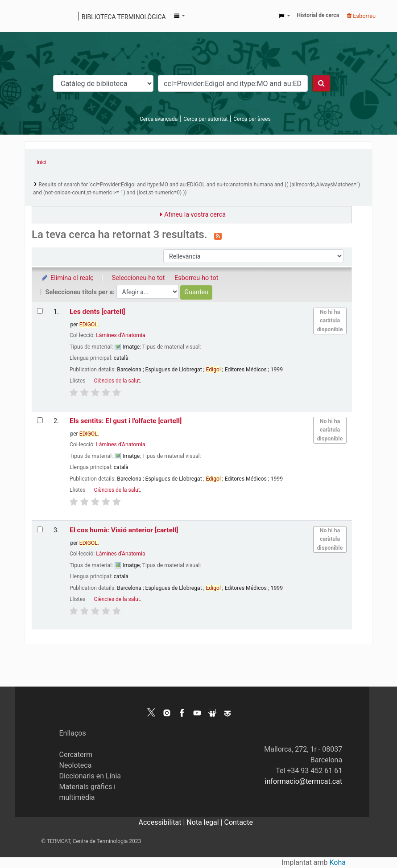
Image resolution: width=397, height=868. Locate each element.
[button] (179, 16)
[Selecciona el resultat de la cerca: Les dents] (40, 311)
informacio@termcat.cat (304, 781)
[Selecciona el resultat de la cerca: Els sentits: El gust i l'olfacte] (40, 420)
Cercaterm (76, 755)
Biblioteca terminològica (124, 17)
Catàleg (35, 16)
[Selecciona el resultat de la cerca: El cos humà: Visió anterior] (40, 529)
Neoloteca (76, 765)
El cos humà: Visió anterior (124, 530)
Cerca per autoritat (205, 119)
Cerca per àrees (252, 119)
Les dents (97, 312)
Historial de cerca (318, 15)
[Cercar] (321, 83)
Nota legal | (205, 822)
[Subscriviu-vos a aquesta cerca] (218, 235)
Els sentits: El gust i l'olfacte (126, 421)
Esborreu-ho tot (196, 278)
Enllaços (73, 733)
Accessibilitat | (163, 822)
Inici (41, 162)
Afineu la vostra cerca (195, 215)
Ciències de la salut (117, 381)
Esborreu (361, 16)
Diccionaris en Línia (90, 776)
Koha (338, 862)
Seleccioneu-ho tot (139, 278)
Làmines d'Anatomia (120, 335)
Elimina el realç (67, 278)
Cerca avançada (159, 119)
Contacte (239, 822)
